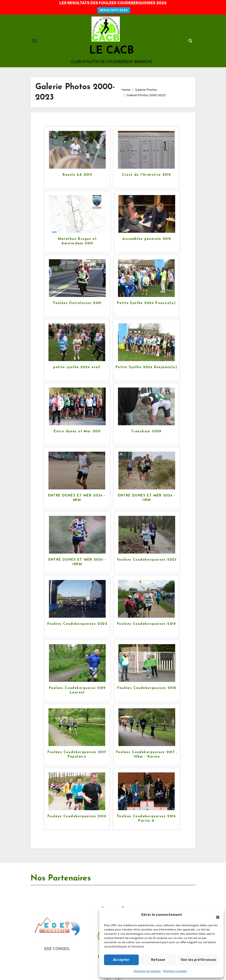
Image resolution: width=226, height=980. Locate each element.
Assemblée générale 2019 (147, 239)
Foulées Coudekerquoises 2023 (147, 560)
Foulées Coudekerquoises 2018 (147, 688)
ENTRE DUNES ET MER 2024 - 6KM (77, 498)
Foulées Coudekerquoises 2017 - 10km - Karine (147, 754)
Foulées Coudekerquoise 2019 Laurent (77, 690)
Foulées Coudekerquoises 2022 (77, 624)
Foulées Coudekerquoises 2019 (146, 624)
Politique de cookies (147, 971)
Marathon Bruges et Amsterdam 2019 (77, 241)
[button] (215, 915)
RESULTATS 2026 (114, 10)
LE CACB (112, 51)
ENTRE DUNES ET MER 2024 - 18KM (77, 562)
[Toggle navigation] (34, 41)
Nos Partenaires (61, 878)
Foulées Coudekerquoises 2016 (77, 816)
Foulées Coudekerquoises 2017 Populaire (77, 754)
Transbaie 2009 (146, 432)
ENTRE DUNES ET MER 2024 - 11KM (147, 498)
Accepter (121, 960)
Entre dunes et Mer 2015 (77, 432)
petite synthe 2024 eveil (77, 367)
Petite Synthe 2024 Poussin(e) (146, 303)
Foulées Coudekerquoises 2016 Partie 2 (146, 819)
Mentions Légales (175, 971)
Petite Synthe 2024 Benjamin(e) (146, 367)
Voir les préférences (198, 960)
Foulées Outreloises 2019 (77, 303)
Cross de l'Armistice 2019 (146, 175)
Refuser (158, 960)
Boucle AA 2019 (77, 175)
